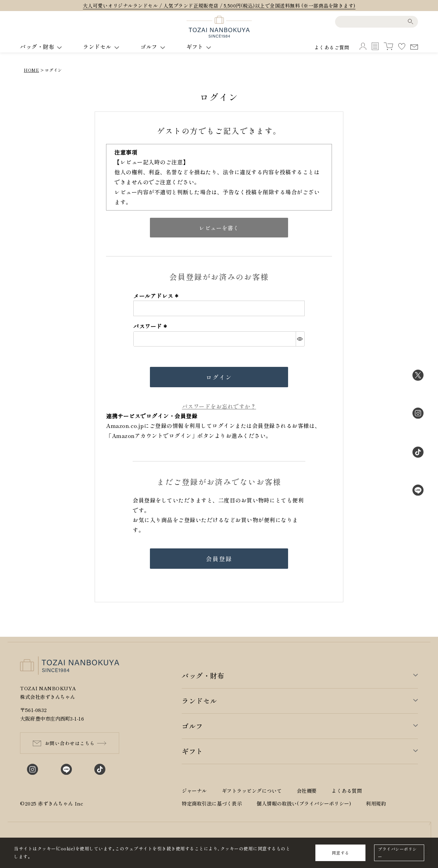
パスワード (151, 326)
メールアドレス (157, 296)
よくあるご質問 (332, 47)
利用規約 (376, 803)
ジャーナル (194, 791)
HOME (31, 70)
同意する (341, 853)
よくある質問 (347, 791)
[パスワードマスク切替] (300, 339)
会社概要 (307, 791)
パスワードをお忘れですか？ (219, 406)
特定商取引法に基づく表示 (212, 803)
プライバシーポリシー (397, 853)
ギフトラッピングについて (252, 791)
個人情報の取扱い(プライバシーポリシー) (304, 803)
